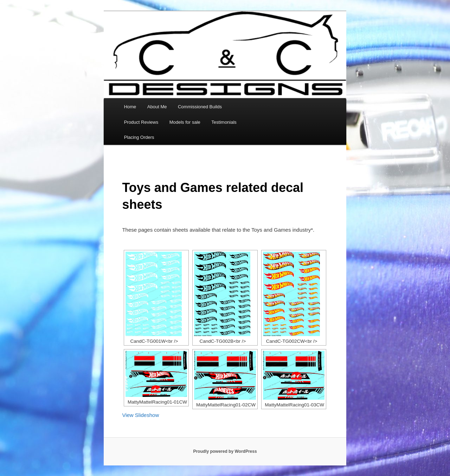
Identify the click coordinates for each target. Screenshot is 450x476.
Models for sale (185, 122)
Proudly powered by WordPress (225, 451)
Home (130, 107)
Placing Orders (139, 137)
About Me (157, 107)
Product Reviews (141, 122)
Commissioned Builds (200, 107)
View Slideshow (140, 415)
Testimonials (224, 122)
